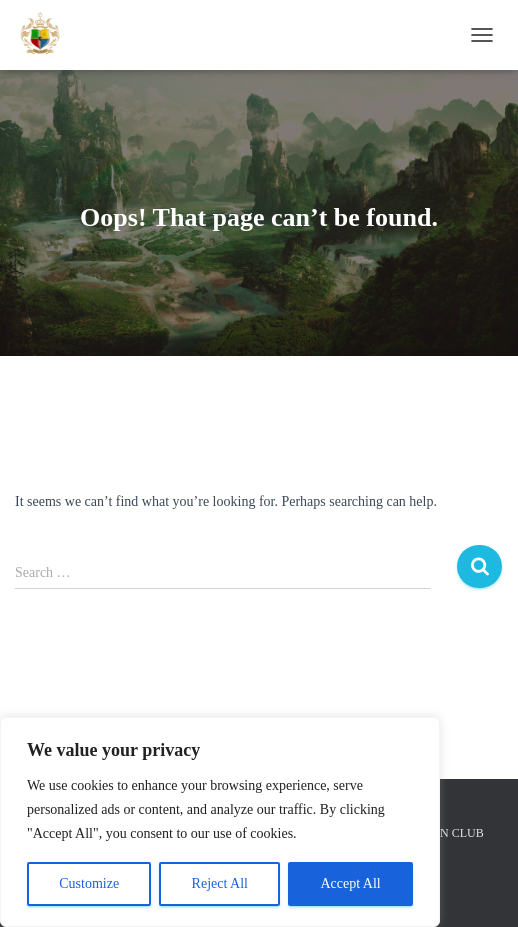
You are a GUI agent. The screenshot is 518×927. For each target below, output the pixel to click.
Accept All (350, 883)
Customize (89, 883)
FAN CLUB (455, 833)
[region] (220, 822)
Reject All (220, 883)
